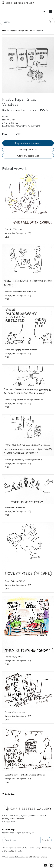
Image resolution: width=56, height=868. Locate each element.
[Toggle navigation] (51, 12)
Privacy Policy (46, 848)
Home (5, 30)
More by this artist (28, 149)
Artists (13, 30)
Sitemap (44, 857)
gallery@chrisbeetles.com (13, 818)
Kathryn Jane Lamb (26, 30)
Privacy (37, 857)
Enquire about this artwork (28, 143)
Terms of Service (11, 851)
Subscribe (46, 840)
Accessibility (28, 857)
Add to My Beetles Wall (28, 156)
